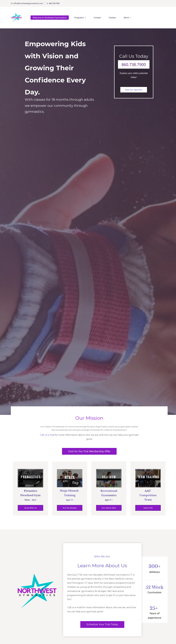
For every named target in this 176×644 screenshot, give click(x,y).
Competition (148, 495)
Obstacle (73, 491)
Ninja (63, 491)
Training (70, 495)
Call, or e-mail (47, 435)
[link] (37, 569)
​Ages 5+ (70, 500)
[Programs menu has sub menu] (81, 18)
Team (148, 500)
